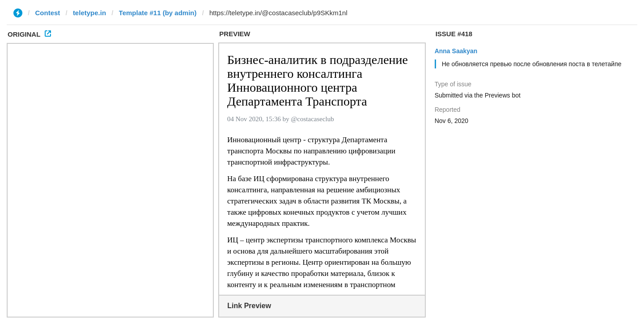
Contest (48, 13)
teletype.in (89, 13)
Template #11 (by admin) (158, 13)
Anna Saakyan (456, 51)
